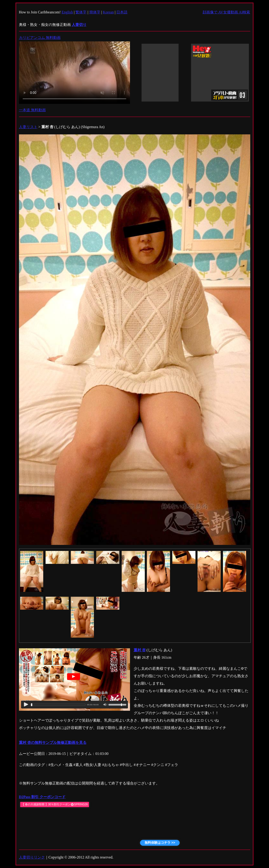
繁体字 (81, 12)
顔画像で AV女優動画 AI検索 (226, 12)
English (67, 12)
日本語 (122, 12)
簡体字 (95, 12)
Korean (108, 12)
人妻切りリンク (32, 857)
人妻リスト (28, 127)
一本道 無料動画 (32, 110)
